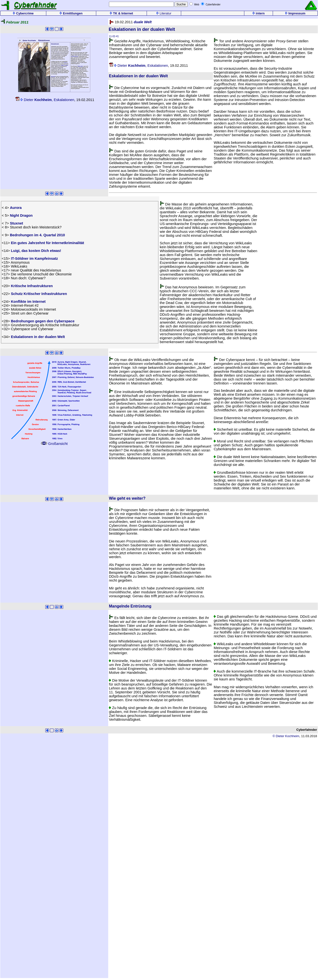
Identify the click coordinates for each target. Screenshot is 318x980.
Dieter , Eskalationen (45, 100)
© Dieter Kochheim (286, 736)
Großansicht (54, 442)
